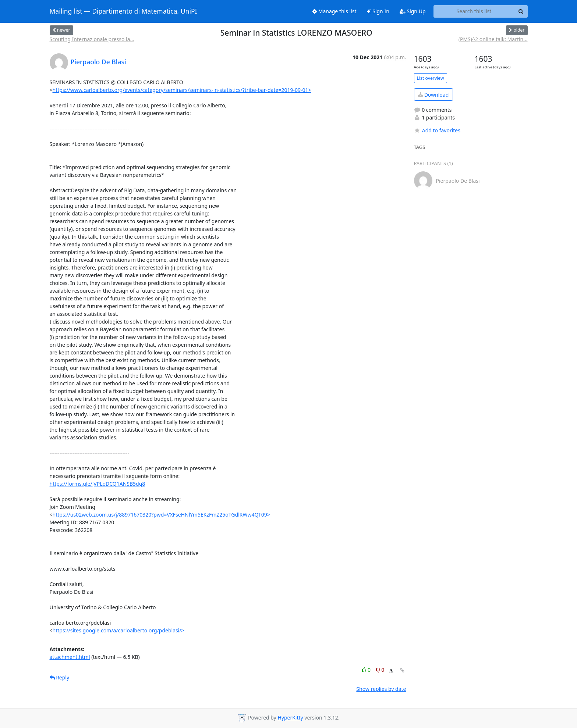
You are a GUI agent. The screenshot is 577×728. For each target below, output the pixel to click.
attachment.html (70, 657)
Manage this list (334, 11)
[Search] (521, 11)
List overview (431, 78)
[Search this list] (474, 11)
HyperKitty (290, 718)
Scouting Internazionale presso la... (92, 39)
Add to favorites (437, 130)
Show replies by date (381, 689)
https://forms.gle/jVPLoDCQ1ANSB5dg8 (98, 484)
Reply (60, 677)
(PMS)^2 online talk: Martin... (493, 39)
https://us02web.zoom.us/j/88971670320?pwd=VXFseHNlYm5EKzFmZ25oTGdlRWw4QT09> (161, 515)
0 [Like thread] (367, 670)
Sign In (378, 11)
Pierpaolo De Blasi (98, 62)
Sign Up (413, 11)
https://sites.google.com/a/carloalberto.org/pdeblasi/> (118, 630)
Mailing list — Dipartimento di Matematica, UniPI (123, 11)
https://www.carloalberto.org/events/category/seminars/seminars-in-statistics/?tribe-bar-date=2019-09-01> (182, 90)
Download (433, 95)
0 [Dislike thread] (380, 670)
